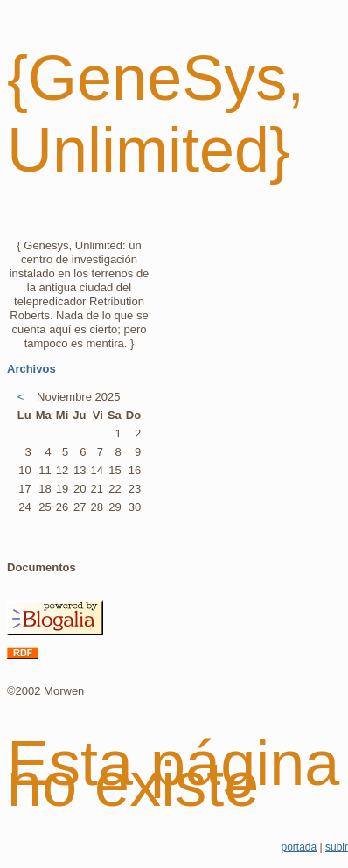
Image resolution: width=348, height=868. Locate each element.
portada (299, 847)
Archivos (31, 369)
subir (337, 847)
